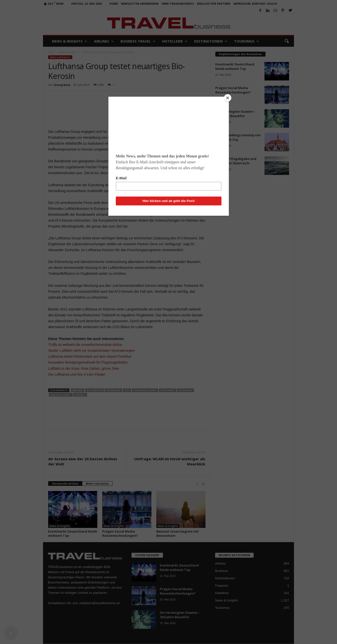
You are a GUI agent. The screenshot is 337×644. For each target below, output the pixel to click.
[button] (11, 633)
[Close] (228, 98)
